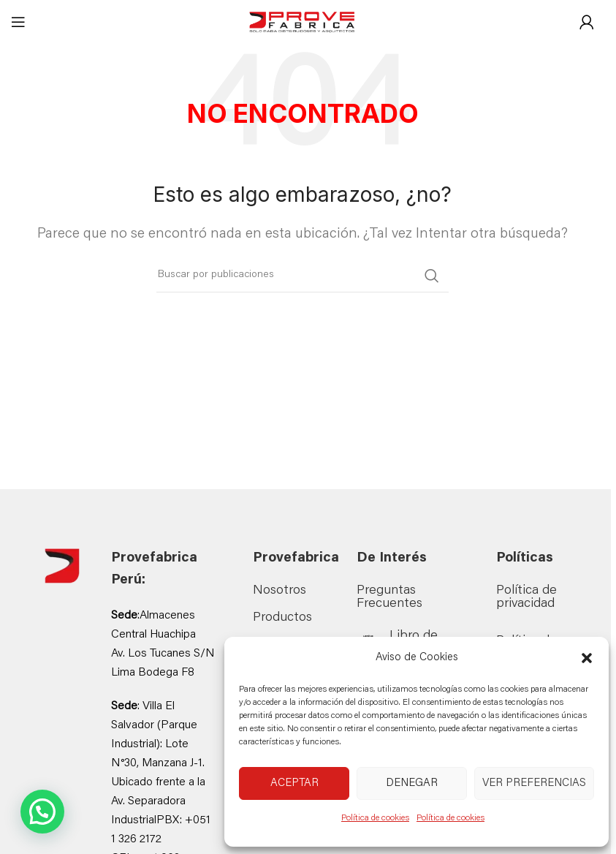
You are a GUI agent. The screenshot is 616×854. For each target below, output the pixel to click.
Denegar (412, 783)
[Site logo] (303, 23)
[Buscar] (303, 276)
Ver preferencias (534, 783)
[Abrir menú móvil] (18, 22)
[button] (587, 658)
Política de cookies (375, 818)
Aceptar (294, 783)
